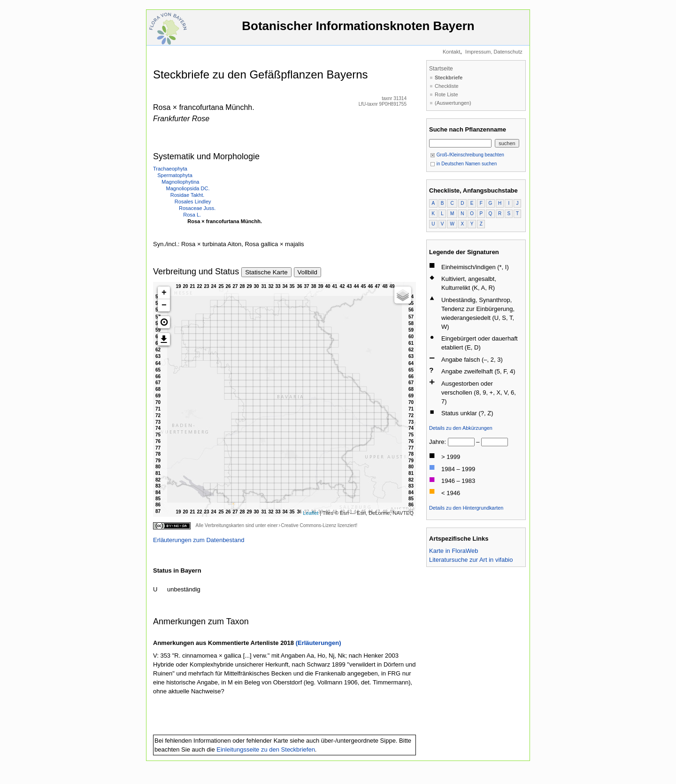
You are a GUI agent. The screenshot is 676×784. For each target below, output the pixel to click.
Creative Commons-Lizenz (308, 525)
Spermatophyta (175, 175)
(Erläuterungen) (319, 643)
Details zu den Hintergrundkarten (466, 508)
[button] (164, 322)
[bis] (495, 442)
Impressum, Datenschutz (494, 52)
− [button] (164, 305)
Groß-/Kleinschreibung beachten (467, 155)
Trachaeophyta (170, 169)
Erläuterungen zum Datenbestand (199, 540)
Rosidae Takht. (188, 195)
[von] (461, 442)
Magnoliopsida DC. (188, 188)
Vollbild (307, 272)
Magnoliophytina (180, 182)
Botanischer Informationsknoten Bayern (358, 30)
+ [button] (164, 293)
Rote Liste (446, 94)
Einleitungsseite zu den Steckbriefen (266, 749)
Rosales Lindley (193, 202)
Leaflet (311, 513)
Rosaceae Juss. (197, 208)
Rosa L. (192, 215)
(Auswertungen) (453, 103)
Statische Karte (266, 272)
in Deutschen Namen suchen (463, 164)
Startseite (441, 69)
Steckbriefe (449, 78)
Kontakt (451, 52)
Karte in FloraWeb (454, 551)
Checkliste (447, 86)
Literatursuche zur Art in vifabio (471, 560)
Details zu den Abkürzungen (461, 428)
